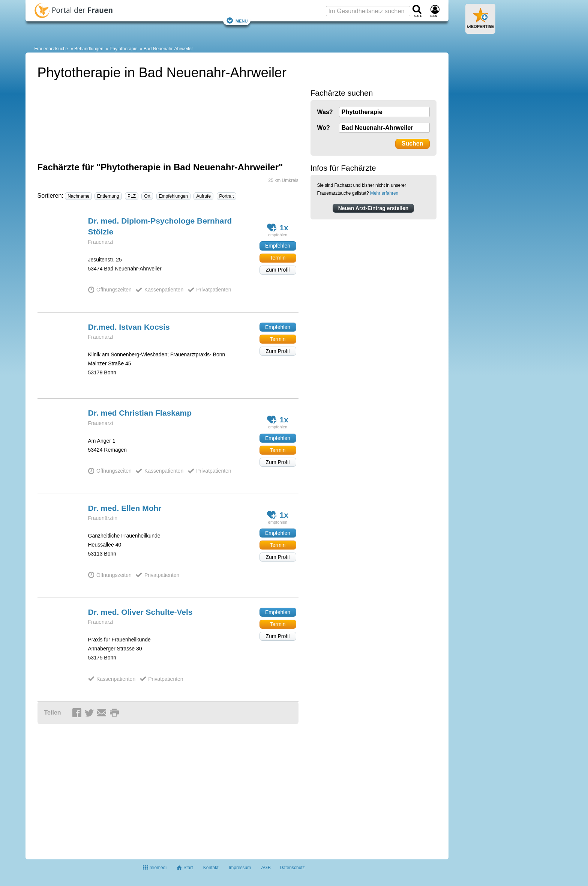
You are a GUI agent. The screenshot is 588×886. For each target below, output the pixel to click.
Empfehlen (278, 246)
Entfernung (108, 196)
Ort (147, 196)
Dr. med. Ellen (125, 508)
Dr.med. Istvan (129, 327)
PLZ (132, 196)
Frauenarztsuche (51, 49)
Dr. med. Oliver (140, 612)
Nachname (78, 196)
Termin (277, 258)
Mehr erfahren (384, 193)
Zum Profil (278, 270)
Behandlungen (89, 49)
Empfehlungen (173, 196)
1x (278, 228)
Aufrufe (203, 196)
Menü (237, 20)
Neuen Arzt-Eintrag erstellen (373, 208)
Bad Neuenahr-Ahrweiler (168, 49)
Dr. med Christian (140, 413)
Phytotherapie (123, 49)
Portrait (227, 196)
